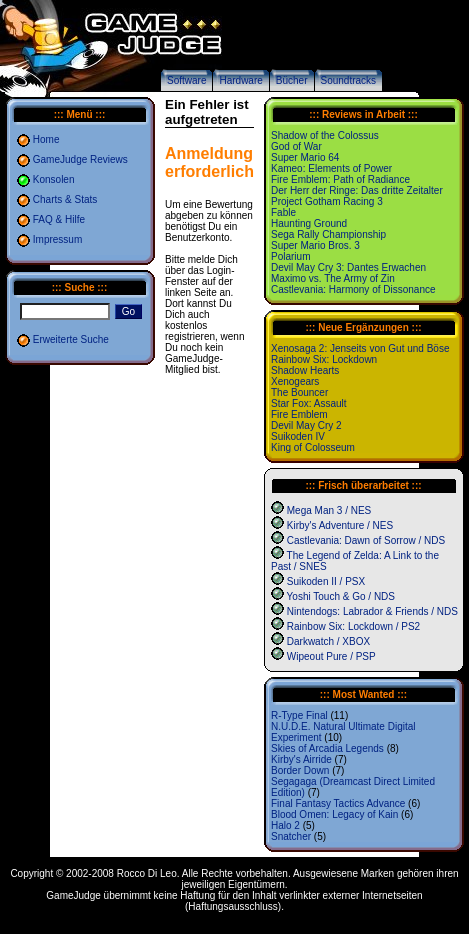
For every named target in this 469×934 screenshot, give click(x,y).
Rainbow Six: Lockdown (324, 359)
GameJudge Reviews (80, 159)
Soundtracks (349, 80)
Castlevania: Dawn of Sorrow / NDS (366, 540)
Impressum (57, 239)
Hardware (240, 80)
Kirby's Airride (301, 759)
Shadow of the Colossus (325, 135)
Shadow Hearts (305, 370)
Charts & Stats (65, 199)
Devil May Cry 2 (306, 425)
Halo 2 (285, 825)
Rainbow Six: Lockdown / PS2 (353, 626)
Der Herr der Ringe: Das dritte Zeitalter (357, 190)
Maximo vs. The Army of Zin (333, 278)
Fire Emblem (299, 414)
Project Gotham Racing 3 (327, 201)
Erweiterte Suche (71, 339)
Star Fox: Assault (309, 403)
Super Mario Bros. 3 (315, 245)
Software (186, 80)
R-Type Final (299, 715)
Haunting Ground (309, 223)
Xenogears (295, 381)
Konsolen (54, 179)
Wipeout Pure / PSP (331, 656)
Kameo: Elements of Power (331, 168)
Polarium (290, 256)
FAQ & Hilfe (59, 219)
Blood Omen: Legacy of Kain (334, 814)
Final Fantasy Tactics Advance (338, 803)
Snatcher (291, 836)
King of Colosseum (313, 447)
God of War (296, 146)
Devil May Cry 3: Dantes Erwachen (348, 267)
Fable (283, 212)
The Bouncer (299, 392)
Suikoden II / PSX (326, 581)
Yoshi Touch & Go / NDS (341, 596)
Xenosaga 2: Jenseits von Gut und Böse (360, 348)
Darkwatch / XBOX (328, 641)
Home (46, 139)
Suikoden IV (298, 436)
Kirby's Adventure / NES (340, 525)
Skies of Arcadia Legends (327, 748)
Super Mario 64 (305, 157)
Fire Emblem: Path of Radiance (340, 179)
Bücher (292, 80)
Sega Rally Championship (328, 234)
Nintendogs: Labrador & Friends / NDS (372, 611)
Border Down (300, 770)
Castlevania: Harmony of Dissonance (353, 289)
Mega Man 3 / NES (329, 510)
